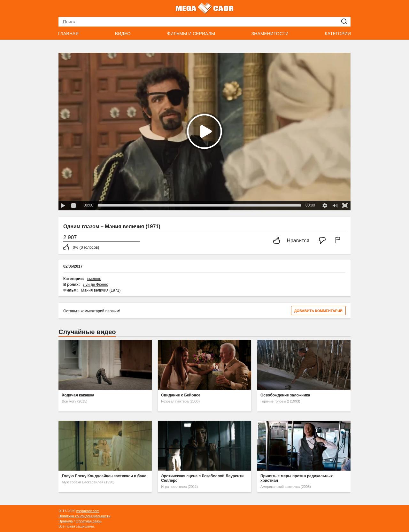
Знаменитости (270, 34)
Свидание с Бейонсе (181, 395)
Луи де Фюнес (96, 285)
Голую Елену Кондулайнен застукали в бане (104, 476)
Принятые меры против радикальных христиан (297, 478)
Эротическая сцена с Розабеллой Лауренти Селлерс (202, 478)
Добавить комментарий (318, 311)
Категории (338, 34)
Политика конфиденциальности (84, 516)
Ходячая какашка (78, 395)
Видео (123, 34)
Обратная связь (89, 521)
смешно (94, 279)
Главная (68, 34)
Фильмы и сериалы (191, 34)
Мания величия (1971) (101, 290)
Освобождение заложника (285, 395)
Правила (66, 521)
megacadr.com (88, 511)
